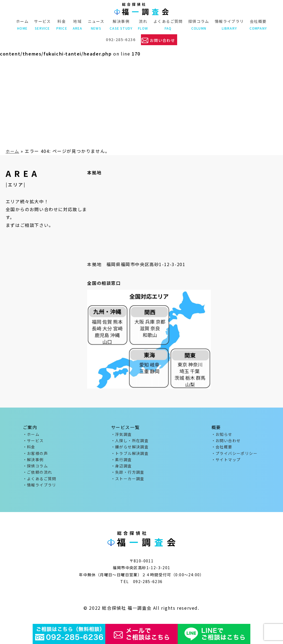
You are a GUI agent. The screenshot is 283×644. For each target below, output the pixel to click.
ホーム (22, 24)
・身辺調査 (121, 469)
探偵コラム (199, 24)
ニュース (96, 24)
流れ (143, 24)
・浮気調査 (121, 435)
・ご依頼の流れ (38, 476)
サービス (42, 24)
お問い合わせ (162, 39)
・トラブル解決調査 (130, 455)
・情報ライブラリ (40, 489)
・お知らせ (222, 435)
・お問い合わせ (226, 441)
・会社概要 (222, 448)
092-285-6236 (120, 39)
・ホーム (31, 435)
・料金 (29, 448)
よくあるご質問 (168, 24)
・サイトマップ (226, 462)
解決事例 (121, 24)
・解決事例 (33, 462)
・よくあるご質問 (40, 482)
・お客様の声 (35, 455)
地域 (78, 24)
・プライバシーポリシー (234, 455)
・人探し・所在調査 (130, 441)
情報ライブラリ (229, 24)
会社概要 (258, 24)
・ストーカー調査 (128, 482)
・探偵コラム (35, 469)
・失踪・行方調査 (128, 476)
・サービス (33, 441)
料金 (62, 24)
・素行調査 (121, 462)
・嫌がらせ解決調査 (130, 448)
